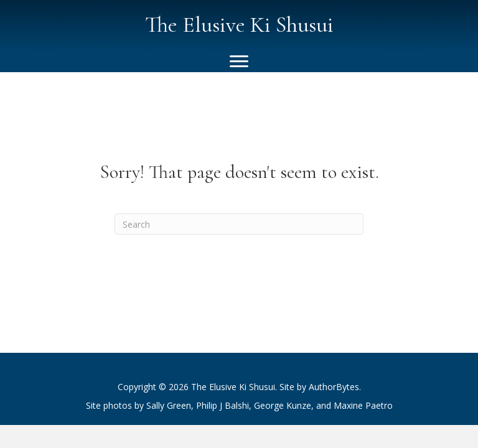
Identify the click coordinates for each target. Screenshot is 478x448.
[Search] (239, 224)
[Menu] (239, 62)
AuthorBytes (334, 387)
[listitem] (239, 406)
